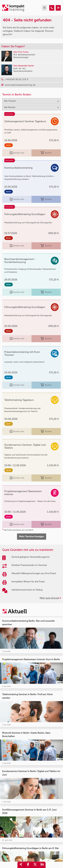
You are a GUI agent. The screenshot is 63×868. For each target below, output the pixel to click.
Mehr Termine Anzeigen (32, 537)
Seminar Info (17, 153)
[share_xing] (21, 865)
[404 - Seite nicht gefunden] (52, 8)
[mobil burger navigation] (44, 8)
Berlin (9, 145)
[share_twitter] (35, 865)
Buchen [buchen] (46, 153)
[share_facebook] (28, 865)
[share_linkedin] (42, 865)
